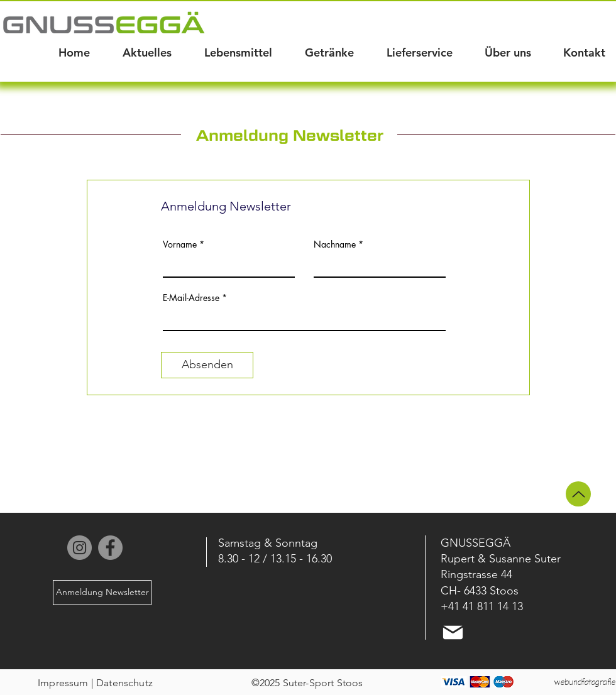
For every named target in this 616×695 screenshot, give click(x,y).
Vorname (180, 244)
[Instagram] (80, 548)
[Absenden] (207, 365)
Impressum (63, 683)
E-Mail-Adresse (191, 298)
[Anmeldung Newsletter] (102, 593)
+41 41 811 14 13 (482, 606)
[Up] (578, 494)
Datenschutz (124, 683)
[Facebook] (110, 548)
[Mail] (453, 632)
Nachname (335, 244)
